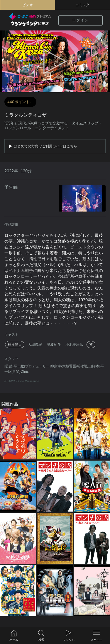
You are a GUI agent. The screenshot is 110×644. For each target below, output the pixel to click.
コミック (82, 5)
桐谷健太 (15, 345)
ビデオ (28, 5)
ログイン (80, 20)
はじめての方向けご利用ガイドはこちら (45, 146)
